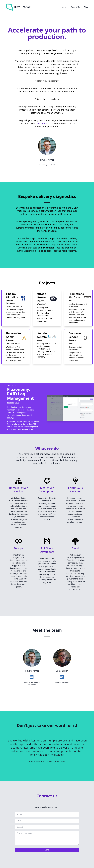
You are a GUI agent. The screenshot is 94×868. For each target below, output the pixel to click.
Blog (86, 7)
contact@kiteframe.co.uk (47, 807)
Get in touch (43, 123)
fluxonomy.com (13, 403)
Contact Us (75, 7)
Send (47, 850)
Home (64, 7)
